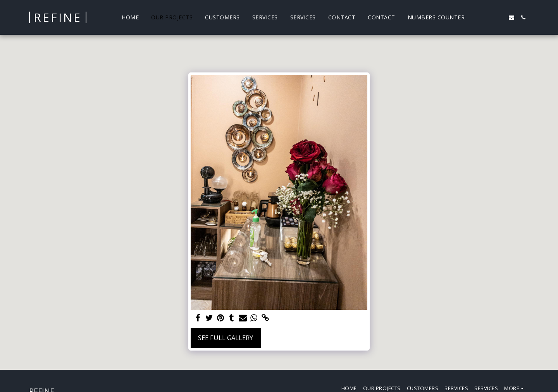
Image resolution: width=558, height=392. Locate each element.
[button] (477, 17)
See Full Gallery (226, 338)
